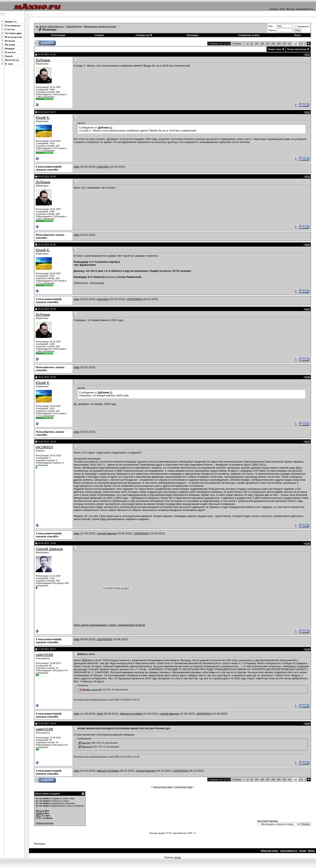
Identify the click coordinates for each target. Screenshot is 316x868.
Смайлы (40, 813)
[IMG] (38, 816)
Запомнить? (302, 26)
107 (268, 44)
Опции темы (275, 49)
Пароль (272, 30)
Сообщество (144, 35)
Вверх (311, 851)
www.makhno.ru (289, 851)
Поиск (297, 35)
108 (273, 44)
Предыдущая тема (163, 787)
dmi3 (100, 714)
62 (252, 44)
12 (247, 44)
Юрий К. (43, 118)
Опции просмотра (297, 49)
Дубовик (43, 60)
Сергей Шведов (107, 533)
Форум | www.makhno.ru (52, 26)
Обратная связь (269, 851)
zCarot (178, 857)
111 (290, 44)
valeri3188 (44, 655)
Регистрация (58, 35)
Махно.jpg (87, 747)
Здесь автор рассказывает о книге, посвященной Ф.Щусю (116, 624)
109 (279, 44)
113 (301, 44)
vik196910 (44, 447)
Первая (236, 44)
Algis (76, 167)
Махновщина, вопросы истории (100, 26)
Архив (303, 851)
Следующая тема (183, 787)
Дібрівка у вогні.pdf (91, 690)
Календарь (193, 35)
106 (262, 44)
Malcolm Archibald (131, 714)
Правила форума (45, 823)
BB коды (40, 811)
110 (284, 44)
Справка (99, 35)
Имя (270, 26)
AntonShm (103, 167)
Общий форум (74, 26)
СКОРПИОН (134, 299)
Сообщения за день (249, 35)
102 (257, 44)
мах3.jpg (86, 743)
